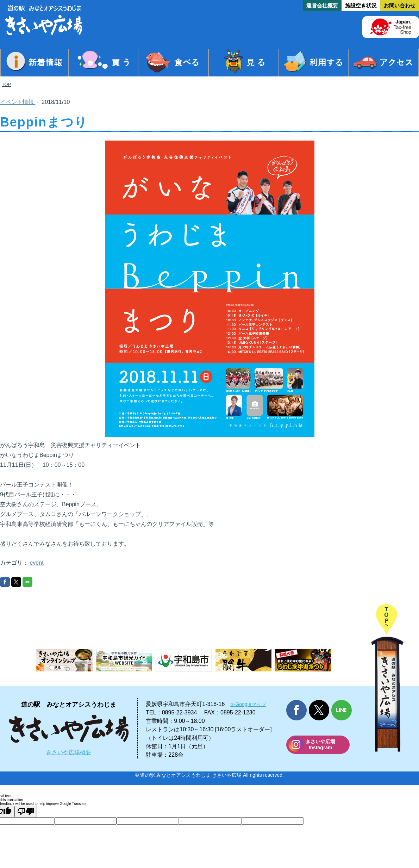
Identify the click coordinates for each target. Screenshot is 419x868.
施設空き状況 (361, 5)
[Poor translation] (26, 811)
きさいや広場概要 (69, 752)
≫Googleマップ (248, 704)
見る (243, 63)
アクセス (383, 63)
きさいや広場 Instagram (320, 745)
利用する (313, 63)
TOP (6, 84)
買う (104, 63)
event (36, 563)
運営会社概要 (322, 5)
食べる (173, 63)
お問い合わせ (400, 5)
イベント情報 (18, 102)
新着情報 (35, 63)
